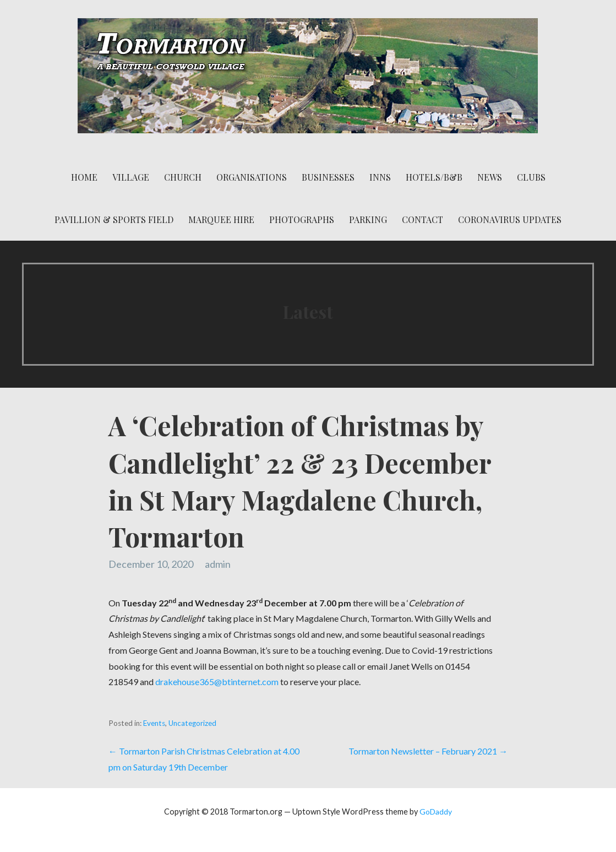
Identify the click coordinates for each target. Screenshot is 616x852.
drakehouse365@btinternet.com (217, 682)
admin (218, 564)
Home (84, 177)
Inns (380, 177)
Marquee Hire (221, 219)
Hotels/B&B (434, 177)
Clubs (531, 177)
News (490, 177)
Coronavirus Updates (510, 219)
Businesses (328, 177)
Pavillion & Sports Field (114, 219)
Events (154, 723)
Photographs (302, 219)
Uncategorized (192, 723)
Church (183, 177)
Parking (368, 219)
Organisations (252, 177)
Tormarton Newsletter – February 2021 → (428, 751)
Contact (423, 219)
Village (131, 177)
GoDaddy (436, 812)
